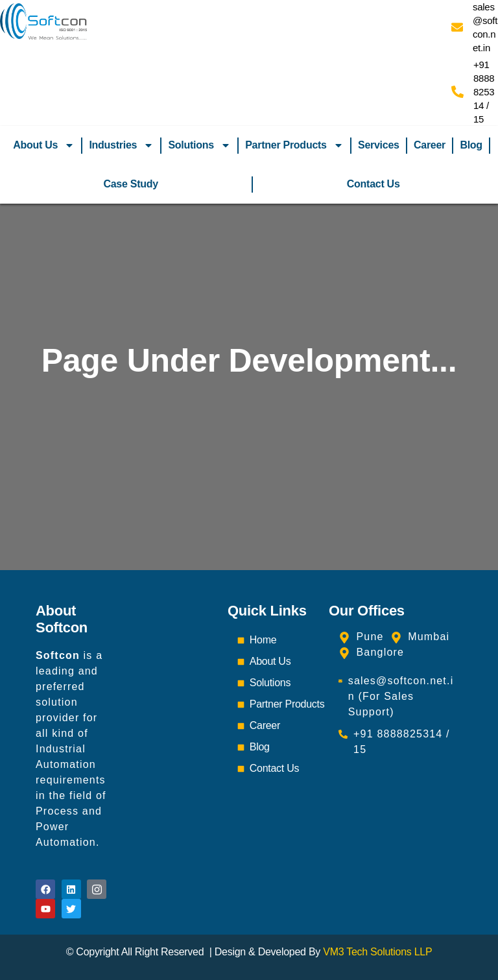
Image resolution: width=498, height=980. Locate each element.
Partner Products (294, 145)
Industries (121, 145)
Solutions (199, 145)
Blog (471, 145)
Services (379, 145)
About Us (44, 145)
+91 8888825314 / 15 (484, 92)
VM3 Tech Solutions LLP (377, 952)
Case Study (130, 184)
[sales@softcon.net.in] (457, 27)
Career (430, 145)
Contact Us (373, 184)
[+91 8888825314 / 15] (457, 92)
